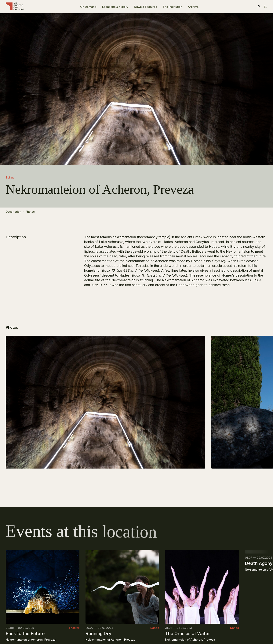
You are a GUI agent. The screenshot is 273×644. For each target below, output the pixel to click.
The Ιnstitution (172, 7)
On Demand (88, 7)
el (266, 7)
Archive (193, 7)
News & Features (146, 7)
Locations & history (115, 7)
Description (13, 213)
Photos (30, 213)
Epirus (10, 177)
